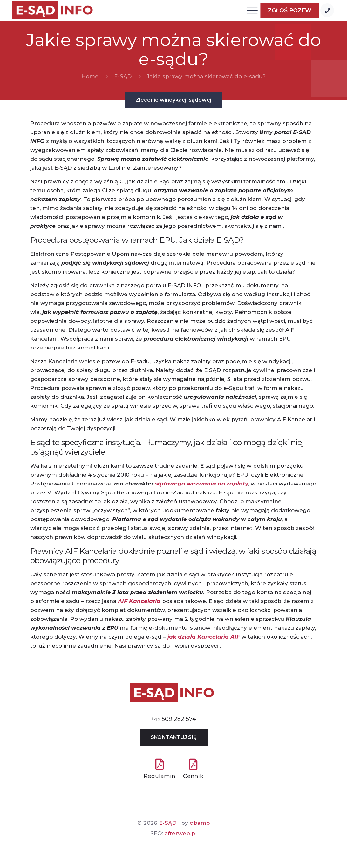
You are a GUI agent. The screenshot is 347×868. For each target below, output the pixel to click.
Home (90, 76)
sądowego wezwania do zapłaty (202, 484)
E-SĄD (123, 76)
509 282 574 (173, 719)
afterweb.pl (181, 833)
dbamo (200, 823)
